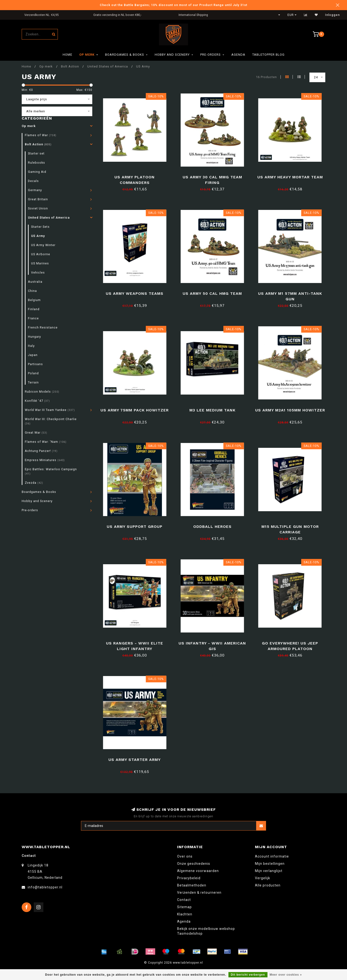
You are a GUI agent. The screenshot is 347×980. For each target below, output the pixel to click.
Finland (34, 309)
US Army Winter (43, 245)
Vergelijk (263, 878)
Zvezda (34, 483)
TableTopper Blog (268, 55)
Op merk (87, 55)
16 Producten (266, 77)
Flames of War (41, 135)
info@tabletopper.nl (45, 887)
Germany (35, 190)
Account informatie (272, 856)
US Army (38, 236)
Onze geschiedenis (194, 864)
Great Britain (38, 199)
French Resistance (43, 327)
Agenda (238, 55)
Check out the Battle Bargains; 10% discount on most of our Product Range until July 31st (173, 5)
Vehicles (38, 272)
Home (67, 55)
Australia (35, 282)
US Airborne (41, 254)
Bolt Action (38, 144)
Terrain (33, 382)
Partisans (35, 364)
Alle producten (268, 885)
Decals (33, 181)
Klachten (185, 914)
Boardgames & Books (125, 55)
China (32, 291)
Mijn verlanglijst (269, 871)
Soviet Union (38, 208)
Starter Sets (40, 227)
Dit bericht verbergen (248, 975)
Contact (184, 900)
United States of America (49, 218)
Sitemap (184, 907)
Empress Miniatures (45, 460)
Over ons (185, 856)
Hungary (34, 337)
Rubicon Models (42, 392)
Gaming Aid (37, 172)
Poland (33, 373)
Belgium (34, 300)
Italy (31, 346)
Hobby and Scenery (172, 55)
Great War (36, 433)
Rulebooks (37, 163)
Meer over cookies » (286, 975)
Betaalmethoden (192, 885)
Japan (33, 355)
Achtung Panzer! (41, 451)
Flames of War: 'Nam (46, 442)
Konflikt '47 (37, 401)
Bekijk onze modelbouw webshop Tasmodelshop (206, 931)
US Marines (40, 263)
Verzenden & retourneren (199, 893)
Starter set (36, 153)
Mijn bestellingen (270, 864)
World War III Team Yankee (50, 410)
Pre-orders (210, 55)
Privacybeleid (189, 878)
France (33, 318)
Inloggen (332, 15)
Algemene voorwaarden (198, 871)
